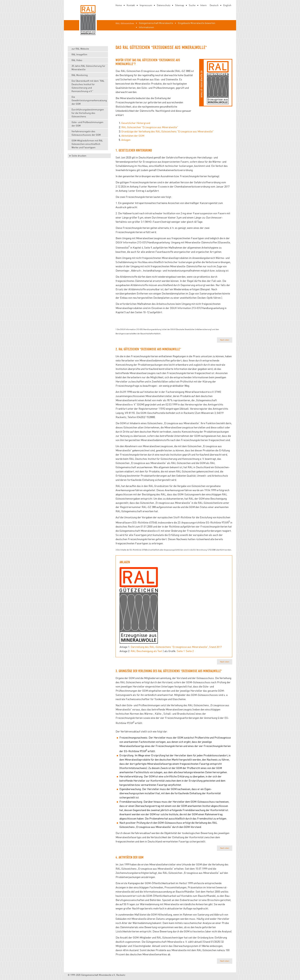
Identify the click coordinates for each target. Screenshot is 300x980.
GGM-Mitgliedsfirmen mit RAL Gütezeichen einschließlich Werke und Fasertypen (87, 144)
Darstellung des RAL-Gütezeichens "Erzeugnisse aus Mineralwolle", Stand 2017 (176, 647)
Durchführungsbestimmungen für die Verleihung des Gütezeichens (88, 113)
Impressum (146, 5)
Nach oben (225, 340)
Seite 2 (190, 651)
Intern (203, 5)
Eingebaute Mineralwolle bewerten (197, 23)
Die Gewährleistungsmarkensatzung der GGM (89, 100)
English (227, 5)
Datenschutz (164, 5)
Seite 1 (181, 651)
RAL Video (77, 60)
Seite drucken (79, 156)
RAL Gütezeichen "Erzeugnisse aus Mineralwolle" (150, 127)
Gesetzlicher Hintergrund (136, 123)
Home (119, 5)
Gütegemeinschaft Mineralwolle (156, 23)
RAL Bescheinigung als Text (146, 651)
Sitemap (180, 5)
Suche (192, 5)
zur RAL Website (80, 49)
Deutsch (214, 5)
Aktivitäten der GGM (133, 136)
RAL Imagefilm (79, 54)
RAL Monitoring (80, 75)
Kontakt (131, 5)
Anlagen (126, 140)
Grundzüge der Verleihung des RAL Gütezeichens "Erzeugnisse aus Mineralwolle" (167, 131)
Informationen (146, 27)
